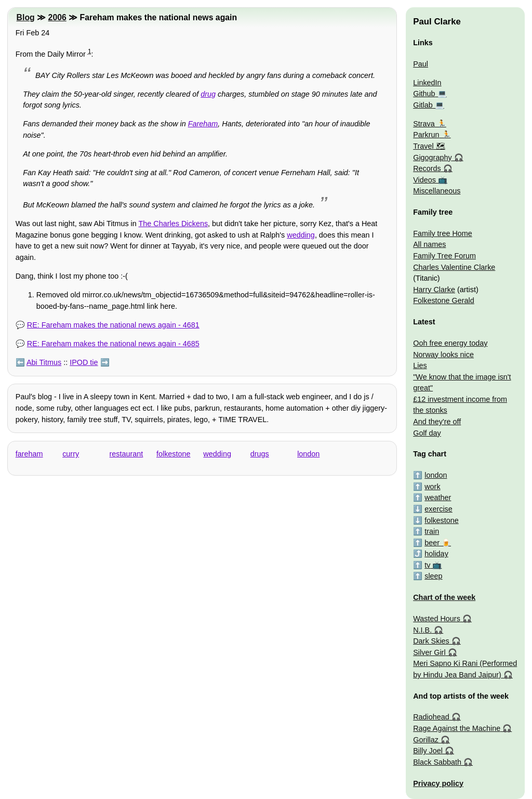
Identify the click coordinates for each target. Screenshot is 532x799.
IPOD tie (84, 362)
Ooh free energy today (450, 343)
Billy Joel (428, 751)
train (432, 531)
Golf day (427, 433)
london (308, 454)
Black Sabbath (437, 762)
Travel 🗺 (429, 146)
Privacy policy (438, 783)
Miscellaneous (437, 191)
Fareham (203, 124)
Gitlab (423, 105)
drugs (260, 454)
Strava (424, 124)
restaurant (127, 454)
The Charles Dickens (174, 224)
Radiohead (431, 717)
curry (71, 454)
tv (427, 565)
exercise (438, 509)
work (432, 487)
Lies (420, 365)
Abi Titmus (44, 362)
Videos (424, 180)
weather (438, 497)
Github (424, 94)
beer (432, 543)
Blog (26, 17)
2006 (57, 17)
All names (429, 244)
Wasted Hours (437, 619)
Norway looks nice (443, 355)
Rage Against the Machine (457, 728)
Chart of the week (444, 597)
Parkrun (426, 135)
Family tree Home (443, 233)
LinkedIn (427, 83)
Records (427, 168)
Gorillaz (426, 740)
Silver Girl (429, 652)
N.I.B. (422, 630)
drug (208, 94)
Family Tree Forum (444, 256)
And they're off (437, 422)
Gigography (432, 158)
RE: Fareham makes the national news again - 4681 (113, 325)
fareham (29, 454)
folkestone (174, 454)
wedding (301, 235)
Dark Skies (431, 641)
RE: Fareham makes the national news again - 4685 (113, 344)
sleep (433, 576)
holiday (436, 554)
